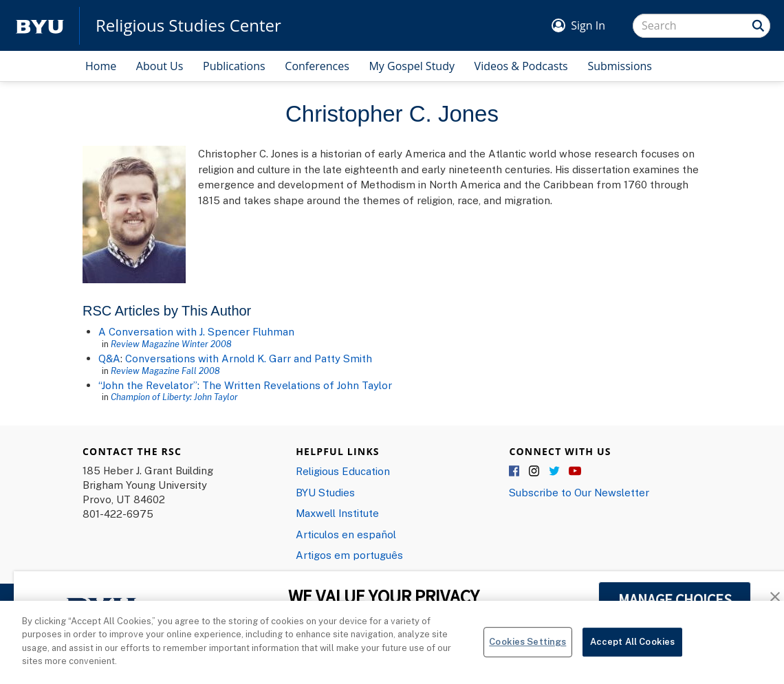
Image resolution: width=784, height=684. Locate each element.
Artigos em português (349, 555)
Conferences (317, 66)
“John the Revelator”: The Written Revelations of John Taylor (245, 385)
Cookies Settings (527, 648)
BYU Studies (325, 492)
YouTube (575, 472)
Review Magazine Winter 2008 (171, 344)
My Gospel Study (412, 66)
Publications (234, 66)
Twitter (555, 472)
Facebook (515, 472)
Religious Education (343, 471)
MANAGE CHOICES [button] (675, 599)
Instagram (535, 472)
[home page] (40, 26)
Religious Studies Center (188, 25)
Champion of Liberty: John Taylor (174, 397)
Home (101, 66)
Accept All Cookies (632, 648)
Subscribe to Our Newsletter (579, 492)
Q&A (109, 358)
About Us (160, 66)
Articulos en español (346, 534)
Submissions (620, 66)
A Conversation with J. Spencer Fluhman (196, 331)
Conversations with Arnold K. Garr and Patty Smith (249, 358)
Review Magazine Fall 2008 (165, 371)
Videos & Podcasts (521, 66)
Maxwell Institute (337, 513)
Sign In (588, 25)
